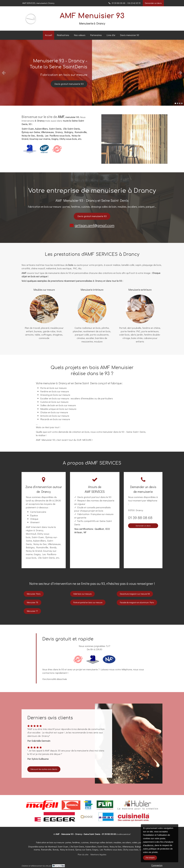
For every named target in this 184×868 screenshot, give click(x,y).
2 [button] (178, 103)
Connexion (157, 865)
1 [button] (175, 103)
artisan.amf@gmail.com (95, 225)
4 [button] (182, 103)
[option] (92, 73)
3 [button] (180, 103)
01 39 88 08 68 (140, 518)
